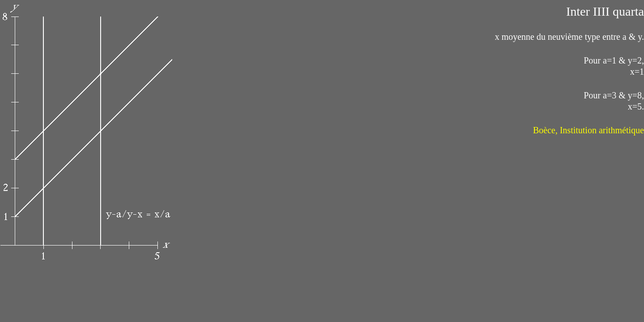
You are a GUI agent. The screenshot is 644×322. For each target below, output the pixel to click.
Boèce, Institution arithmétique (589, 130)
